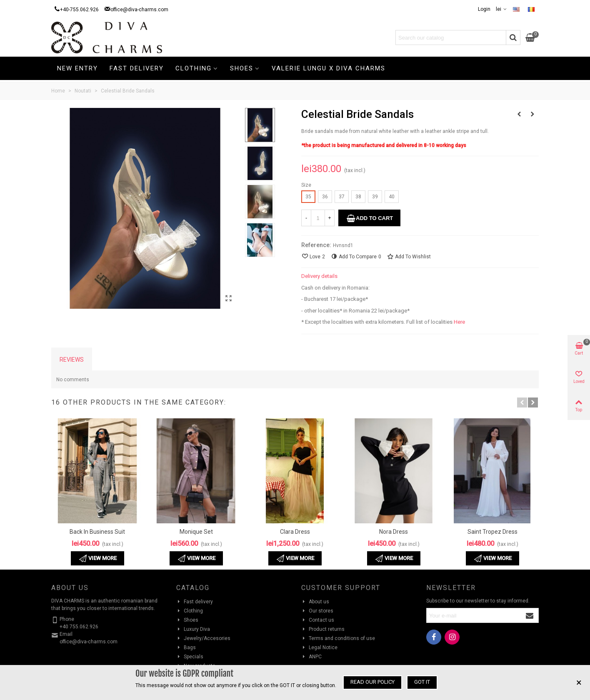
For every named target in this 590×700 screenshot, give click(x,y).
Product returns (323, 629)
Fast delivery (137, 68)
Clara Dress (295, 532)
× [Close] (579, 682)
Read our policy (372, 682)
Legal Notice (319, 647)
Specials (190, 657)
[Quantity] (318, 218)
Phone (67, 619)
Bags (186, 647)
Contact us (318, 620)
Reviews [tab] (72, 360)
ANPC (311, 657)
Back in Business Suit (97, 532)
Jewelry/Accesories (203, 638)
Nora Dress (394, 532)
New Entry (77, 68)
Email (66, 634)
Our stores (317, 611)
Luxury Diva (193, 629)
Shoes (242, 68)
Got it (422, 682)
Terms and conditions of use (338, 638)
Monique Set (196, 532)
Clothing (194, 68)
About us (315, 602)
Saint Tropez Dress (492, 532)
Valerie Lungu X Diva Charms (329, 68)
